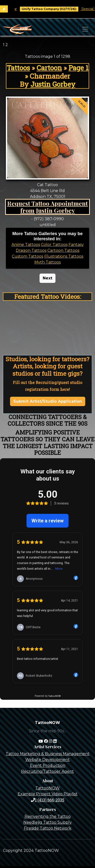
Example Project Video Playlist (48, 794)
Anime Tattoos (26, 245)
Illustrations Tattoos (64, 256)
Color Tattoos (54, 245)
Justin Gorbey (53, 84)
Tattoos (18, 68)
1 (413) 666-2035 (48, 800)
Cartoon (49, 68)
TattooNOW (47, 788)
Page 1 (78, 68)
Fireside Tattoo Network (48, 828)
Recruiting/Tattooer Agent (47, 771)
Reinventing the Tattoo (48, 816)
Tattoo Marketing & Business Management (48, 754)
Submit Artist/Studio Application (48, 401)
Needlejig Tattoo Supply (47, 822)
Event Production (48, 766)
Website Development (47, 760)
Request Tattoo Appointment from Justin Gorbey (47, 207)
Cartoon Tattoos (63, 250)
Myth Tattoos (47, 262)
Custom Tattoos (27, 256)
